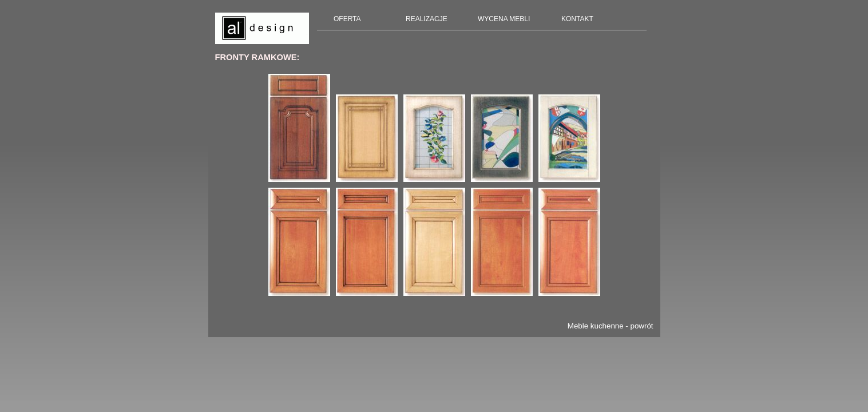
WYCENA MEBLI (504, 19)
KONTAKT (577, 19)
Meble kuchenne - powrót (611, 326)
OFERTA (347, 19)
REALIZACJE (427, 19)
